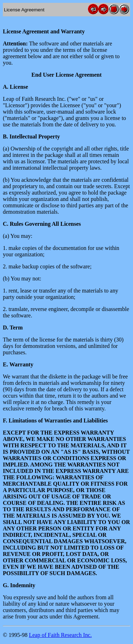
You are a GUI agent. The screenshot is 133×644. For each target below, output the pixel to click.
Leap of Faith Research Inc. (60, 635)
